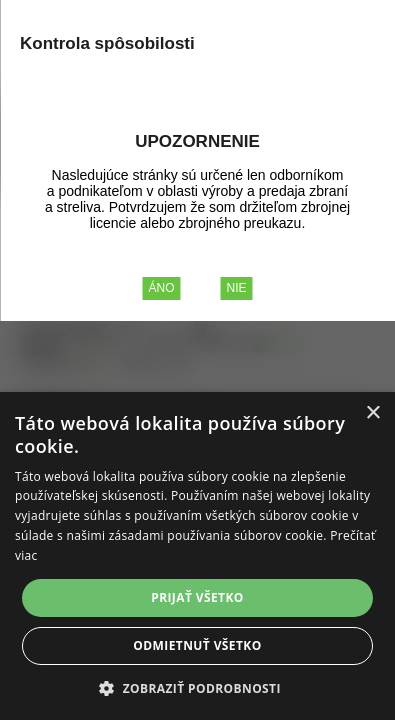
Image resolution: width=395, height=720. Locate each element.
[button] (197, 687)
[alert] (197, 556)
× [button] (372, 413)
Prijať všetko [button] (197, 597)
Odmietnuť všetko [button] (197, 645)
